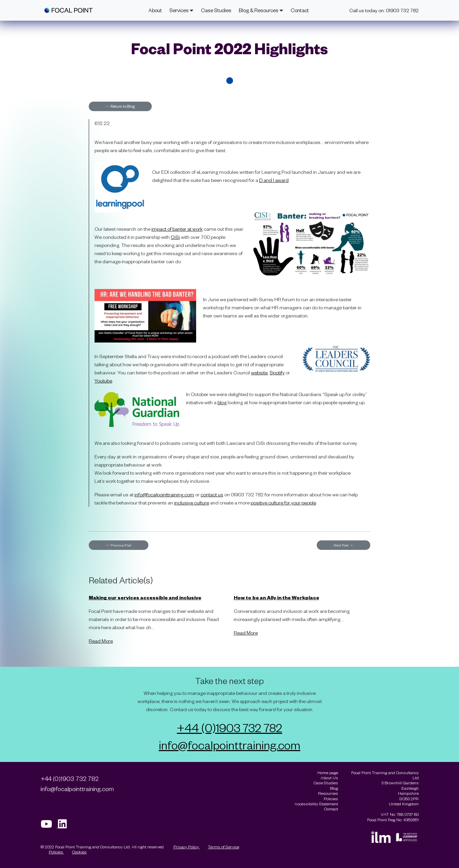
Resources (328, 793)
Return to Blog (120, 106)
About (155, 10)
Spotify (277, 373)
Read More (101, 641)
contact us (212, 494)
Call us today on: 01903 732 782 (384, 10)
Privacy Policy (187, 847)
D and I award (274, 180)
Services (181, 10)
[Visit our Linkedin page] (65, 826)
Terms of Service (224, 847)
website (259, 373)
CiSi (175, 237)
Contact (300, 10)
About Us (329, 778)
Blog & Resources (261, 10)
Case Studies (216, 10)
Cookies (79, 852)
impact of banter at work (177, 229)
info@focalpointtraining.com (164, 494)
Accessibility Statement (316, 804)
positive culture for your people (283, 503)
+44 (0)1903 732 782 (229, 727)
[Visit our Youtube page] (49, 826)
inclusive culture (192, 503)
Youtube (103, 381)
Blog (334, 788)
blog (222, 402)
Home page (328, 773)
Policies (56, 852)
